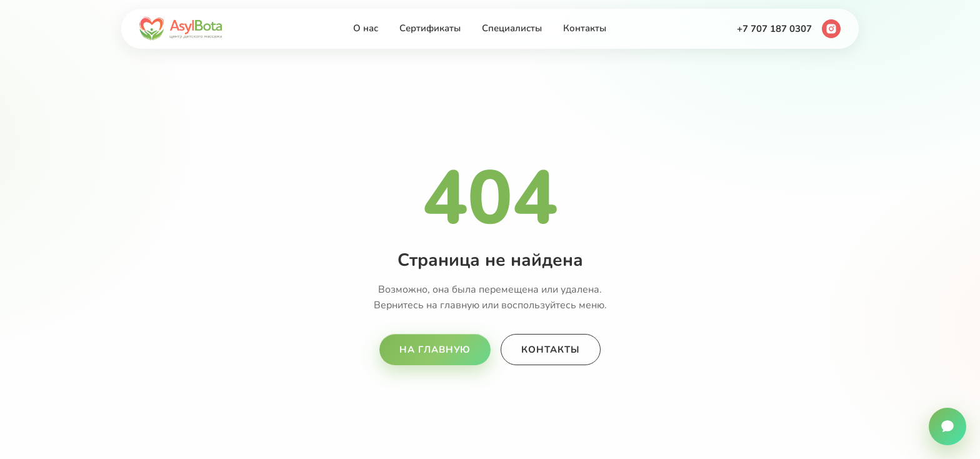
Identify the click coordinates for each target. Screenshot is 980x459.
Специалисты (512, 28)
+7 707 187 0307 (774, 29)
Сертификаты (430, 28)
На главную (435, 350)
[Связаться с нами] (947, 426)
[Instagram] (831, 29)
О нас (366, 28)
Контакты (585, 28)
